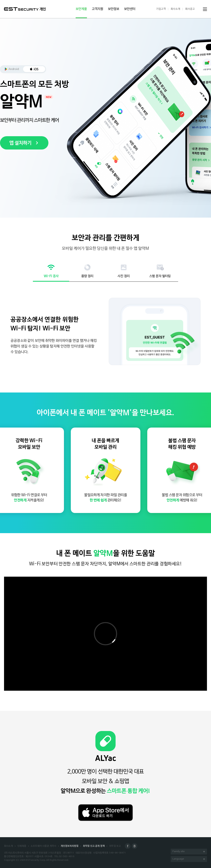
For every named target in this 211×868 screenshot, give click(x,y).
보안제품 (81, 9)
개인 (43, 9)
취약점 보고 (115, 846)
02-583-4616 (67, 857)
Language (189, 859)
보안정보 (114, 9)
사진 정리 (124, 276)
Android (14, 69)
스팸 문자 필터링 (160, 276)
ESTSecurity (21, 9)
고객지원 (97, 9)
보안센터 (130, 9)
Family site (189, 852)
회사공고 (190, 9)
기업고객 (161, 9)
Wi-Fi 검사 (51, 276)
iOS (36, 69)
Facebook (128, 846)
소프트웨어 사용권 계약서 (43, 846)
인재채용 (22, 846)
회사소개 (175, 9)
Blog (135, 846)
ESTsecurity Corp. (36, 860)
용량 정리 (87, 276)
